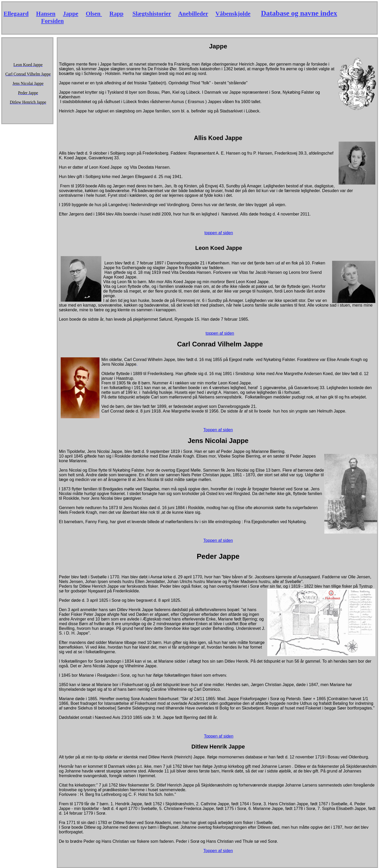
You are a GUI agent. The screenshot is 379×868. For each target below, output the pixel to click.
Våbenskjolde (233, 14)
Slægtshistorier (152, 14)
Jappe (71, 14)
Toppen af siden (218, 430)
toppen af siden (219, 233)
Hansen (46, 14)
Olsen (94, 14)
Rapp (116, 14)
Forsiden (52, 21)
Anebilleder (193, 14)
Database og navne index (299, 13)
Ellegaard (16, 14)
